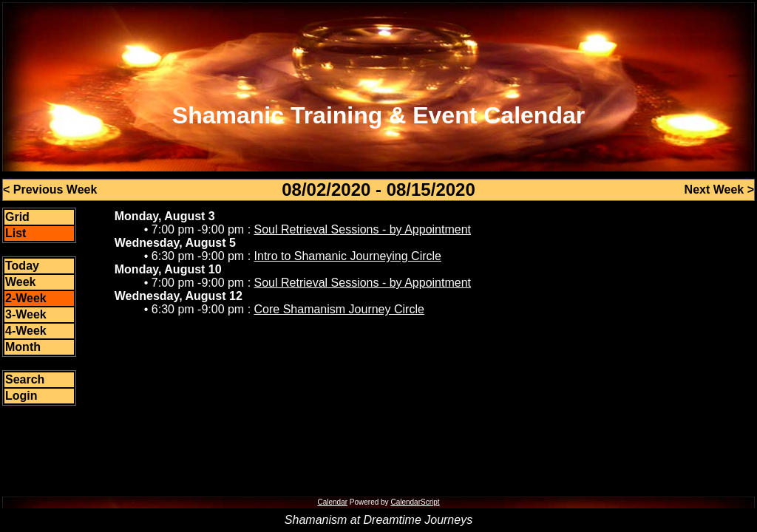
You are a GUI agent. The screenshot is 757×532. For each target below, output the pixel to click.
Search (25, 379)
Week (21, 282)
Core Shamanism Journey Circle (339, 309)
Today (22, 266)
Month (23, 347)
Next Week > (719, 190)
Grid (17, 217)
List (16, 233)
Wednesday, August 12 (179, 296)
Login (21, 396)
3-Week (26, 314)
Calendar (332, 502)
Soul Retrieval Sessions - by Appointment (363, 229)
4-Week (26, 331)
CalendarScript (415, 502)
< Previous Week (50, 190)
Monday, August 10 (168, 269)
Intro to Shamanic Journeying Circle (348, 256)
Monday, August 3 (165, 216)
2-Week (26, 298)
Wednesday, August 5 (175, 243)
